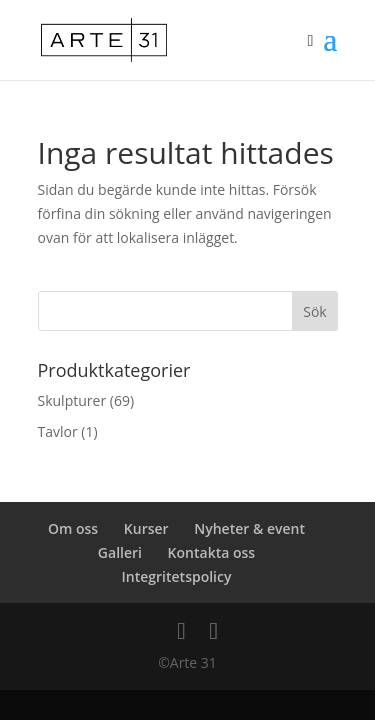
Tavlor (58, 431)
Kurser (146, 528)
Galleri (120, 552)
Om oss (73, 528)
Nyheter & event (249, 528)
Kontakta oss (212, 552)
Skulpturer (72, 400)
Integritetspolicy (177, 576)
